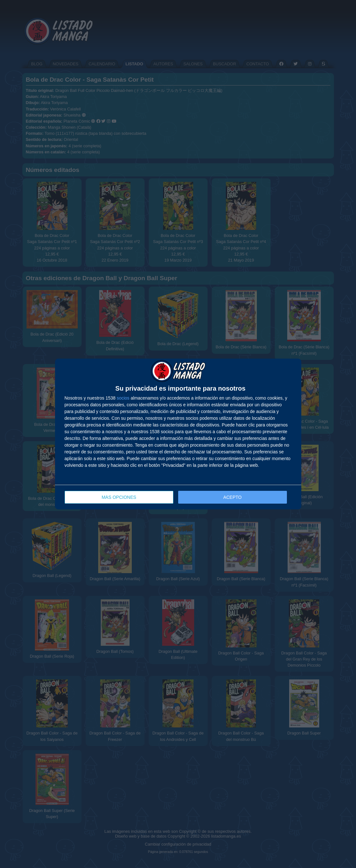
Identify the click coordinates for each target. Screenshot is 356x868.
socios (123, 398)
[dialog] (178, 434)
